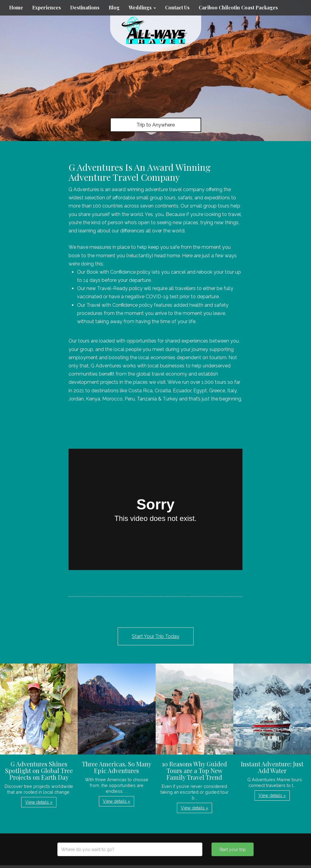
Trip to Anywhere (156, 125)
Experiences (47, 7)
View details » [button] (39, 802)
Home (16, 7)
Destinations (85, 7)
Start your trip (233, 849)
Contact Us (177, 7)
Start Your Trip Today (156, 636)
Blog (114, 7)
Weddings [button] (142, 7)
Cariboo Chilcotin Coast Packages (238, 7)
